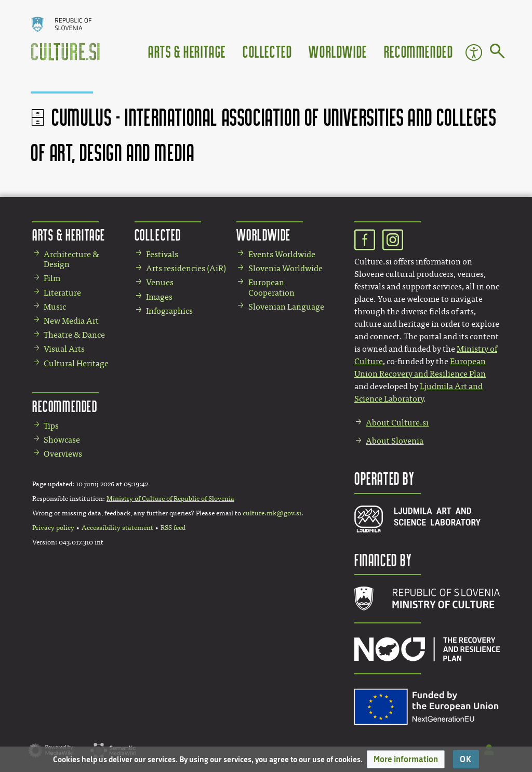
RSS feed (173, 528)
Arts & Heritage (187, 51)
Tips (51, 426)
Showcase (62, 440)
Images (159, 297)
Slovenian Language (286, 307)
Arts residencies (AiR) (186, 268)
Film (52, 278)
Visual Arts (64, 349)
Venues (160, 282)
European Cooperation (271, 287)
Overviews (63, 454)
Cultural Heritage (76, 363)
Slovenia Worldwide (285, 268)
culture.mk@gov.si (272, 513)
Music (55, 307)
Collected (267, 51)
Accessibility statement (117, 528)
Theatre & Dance (74, 335)
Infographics (169, 311)
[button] (406, 759)
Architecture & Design (71, 259)
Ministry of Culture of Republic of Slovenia (170, 499)
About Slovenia (395, 441)
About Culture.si (397, 423)
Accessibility (474, 52)
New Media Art (71, 321)
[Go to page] (497, 53)
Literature (62, 293)
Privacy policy (53, 528)
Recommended (419, 51)
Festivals (162, 254)
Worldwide (338, 51)
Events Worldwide (282, 254)
